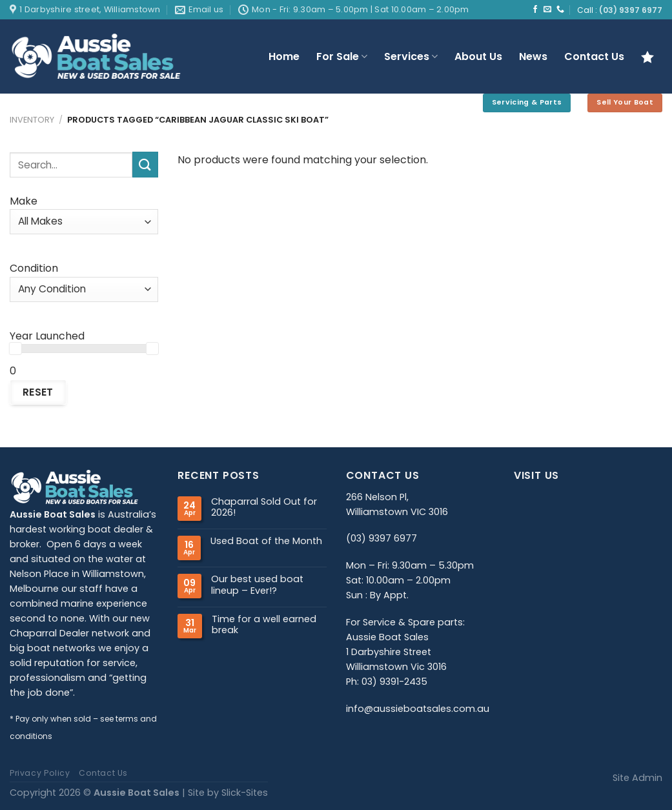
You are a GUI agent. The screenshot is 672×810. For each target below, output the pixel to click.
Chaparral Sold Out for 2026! (264, 508)
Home (284, 56)
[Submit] (145, 164)
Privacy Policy (40, 773)
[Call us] (560, 10)
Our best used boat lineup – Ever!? (257, 585)
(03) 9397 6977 (631, 10)
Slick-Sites (245, 793)
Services (411, 56)
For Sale (342, 56)
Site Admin (637, 778)
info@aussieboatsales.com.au (418, 709)
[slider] (15, 349)
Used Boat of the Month (266, 541)
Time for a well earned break (264, 625)
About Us (478, 56)
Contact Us (594, 56)
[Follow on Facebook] (535, 10)
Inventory (32, 120)
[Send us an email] (547, 10)
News (533, 56)
